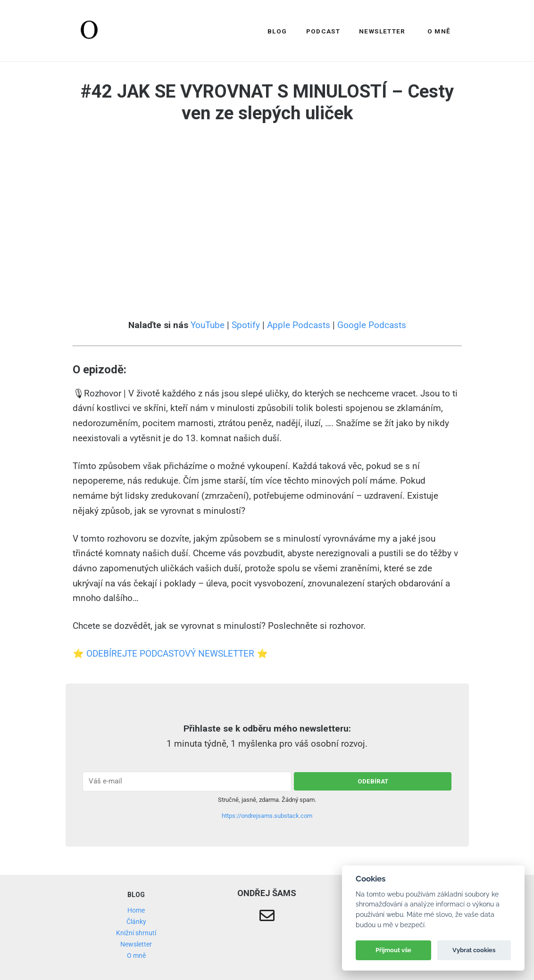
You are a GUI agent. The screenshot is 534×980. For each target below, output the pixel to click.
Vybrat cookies (474, 950)
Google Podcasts (372, 325)
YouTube (208, 325)
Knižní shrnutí (136, 933)
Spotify (246, 325)
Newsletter (382, 31)
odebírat (373, 781)
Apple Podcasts (299, 325)
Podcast (323, 31)
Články (136, 922)
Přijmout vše (393, 950)
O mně (439, 31)
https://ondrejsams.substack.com (267, 816)
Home (136, 910)
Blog (277, 31)
